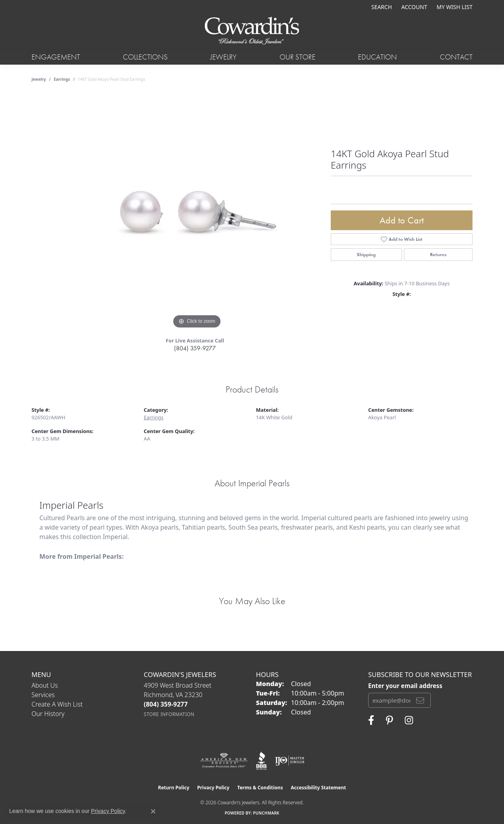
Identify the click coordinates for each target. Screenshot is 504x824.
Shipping (366, 255)
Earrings (62, 79)
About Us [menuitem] (45, 685)
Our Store (297, 57)
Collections (145, 57)
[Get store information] (169, 714)
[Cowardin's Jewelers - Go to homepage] (252, 31)
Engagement (56, 57)
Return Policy (174, 788)
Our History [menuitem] (48, 714)
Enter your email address (405, 686)
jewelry (39, 79)
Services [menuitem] (43, 695)
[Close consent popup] (153, 811)
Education (377, 57)
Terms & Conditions (260, 788)
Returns (438, 255)
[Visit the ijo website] (290, 761)
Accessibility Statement (318, 788)
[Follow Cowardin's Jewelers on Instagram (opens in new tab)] (409, 720)
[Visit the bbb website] (261, 761)
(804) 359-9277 (195, 348)
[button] (381, 7)
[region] (197, 212)
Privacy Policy (213, 788)
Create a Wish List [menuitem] (57, 704)
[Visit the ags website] (224, 761)
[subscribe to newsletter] (420, 700)
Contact (456, 57)
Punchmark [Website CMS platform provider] (266, 813)
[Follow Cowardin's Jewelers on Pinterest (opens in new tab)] (389, 720)
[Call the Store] (166, 704)
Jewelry (223, 57)
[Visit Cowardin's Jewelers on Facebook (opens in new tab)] (371, 720)
